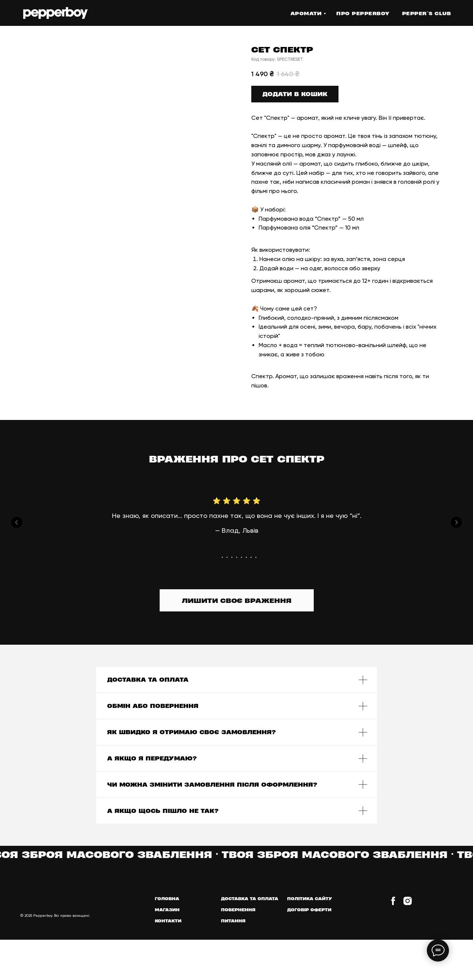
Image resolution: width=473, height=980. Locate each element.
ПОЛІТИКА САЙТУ (310, 898)
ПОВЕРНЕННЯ (238, 910)
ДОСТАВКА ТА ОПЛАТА (250, 898)
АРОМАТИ (306, 13)
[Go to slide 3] (227, 557)
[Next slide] (456, 522)
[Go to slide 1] (217, 557)
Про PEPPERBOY (363, 13)
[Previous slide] (17, 522)
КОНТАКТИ (168, 921)
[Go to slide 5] (237, 557)
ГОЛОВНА (167, 898)
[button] (237, 600)
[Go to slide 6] (241, 557)
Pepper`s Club (427, 13)
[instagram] (408, 904)
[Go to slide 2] (222, 557)
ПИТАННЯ (233, 921)
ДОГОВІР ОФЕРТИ (309, 910)
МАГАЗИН (167, 910)
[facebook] (393, 904)
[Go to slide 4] (232, 557)
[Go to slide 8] (251, 557)
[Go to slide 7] (246, 557)
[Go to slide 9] (256, 557)
